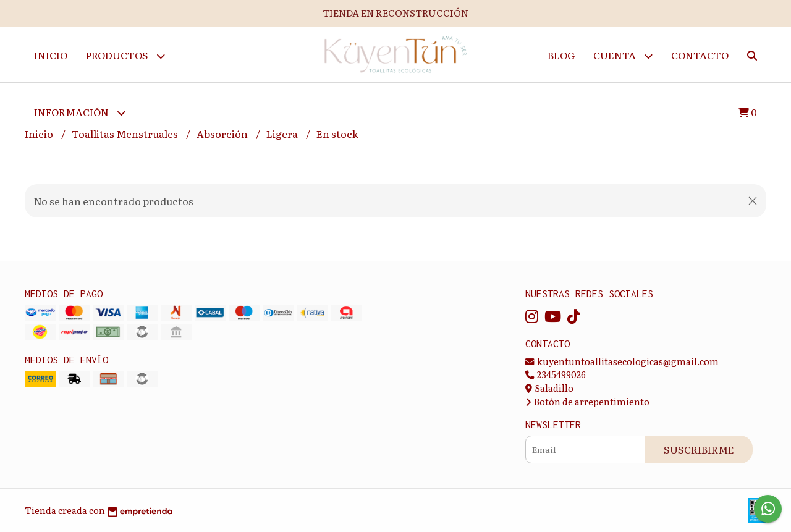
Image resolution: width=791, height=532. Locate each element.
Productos (125, 56)
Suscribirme (699, 449)
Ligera (283, 134)
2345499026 (556, 374)
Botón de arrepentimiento (587, 401)
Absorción (223, 134)
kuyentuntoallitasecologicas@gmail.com (622, 361)
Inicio (51, 55)
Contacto (700, 55)
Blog (561, 55)
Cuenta (623, 56)
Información (80, 113)
